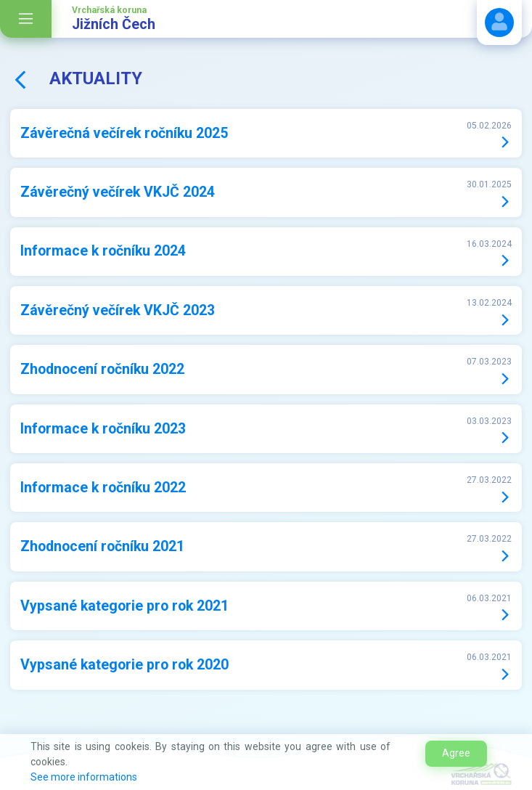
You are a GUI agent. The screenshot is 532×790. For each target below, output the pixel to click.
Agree (456, 753)
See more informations (84, 777)
